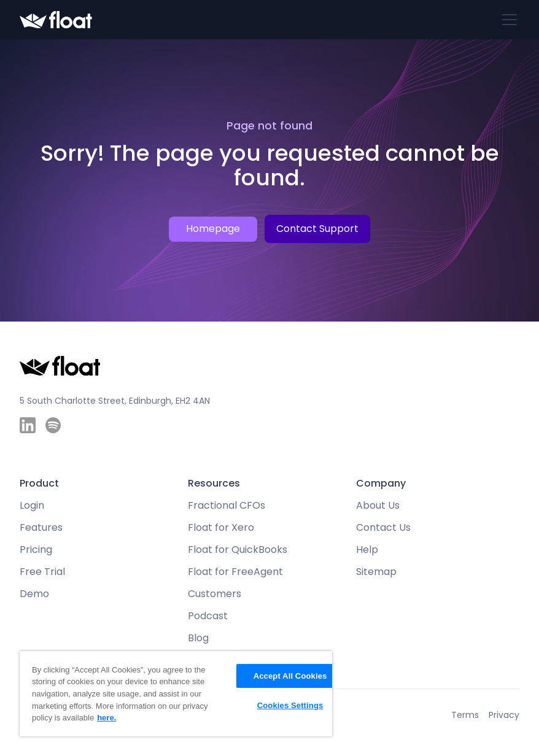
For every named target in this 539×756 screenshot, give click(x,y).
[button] (507, 20)
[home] (56, 20)
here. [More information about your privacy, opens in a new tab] (107, 718)
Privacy (504, 715)
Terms (465, 715)
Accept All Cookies (290, 676)
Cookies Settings (290, 705)
